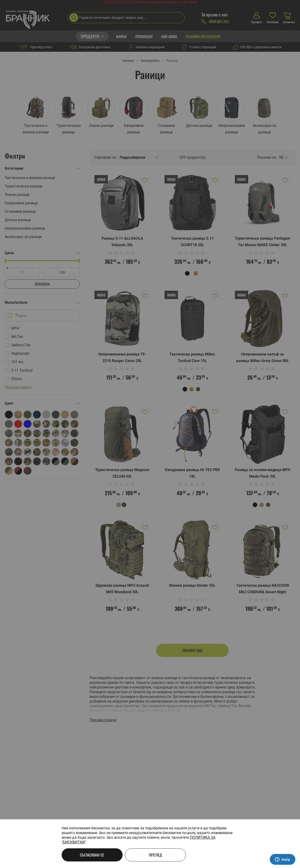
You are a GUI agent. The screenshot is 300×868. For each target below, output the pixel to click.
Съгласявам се (92, 855)
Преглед (155, 855)
